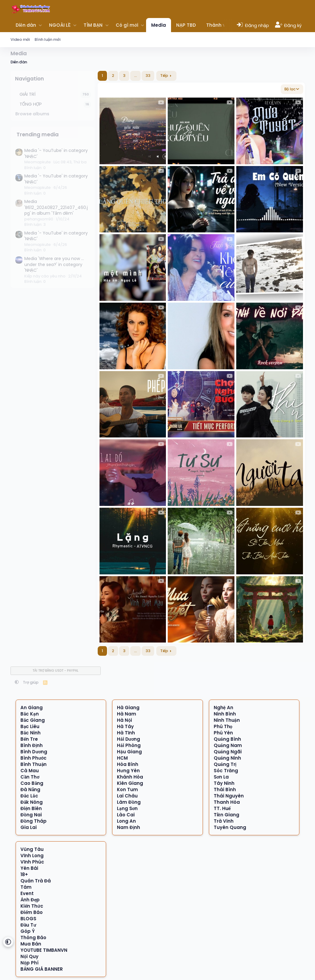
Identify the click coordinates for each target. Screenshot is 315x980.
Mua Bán (31, 944)
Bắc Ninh (31, 733)
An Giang (32, 708)
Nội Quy (29, 956)
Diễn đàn (26, 25)
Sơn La (221, 777)
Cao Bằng (32, 783)
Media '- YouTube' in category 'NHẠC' (56, 153)
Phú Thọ (223, 726)
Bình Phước (34, 758)
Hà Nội (124, 720)
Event (27, 893)
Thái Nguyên (229, 796)
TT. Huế (222, 808)
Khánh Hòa (130, 777)
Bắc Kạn (29, 714)
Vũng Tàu (32, 849)
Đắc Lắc (29, 796)
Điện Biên (31, 808)
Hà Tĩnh (126, 733)
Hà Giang (128, 708)
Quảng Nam (228, 745)
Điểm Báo (32, 912)
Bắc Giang (33, 720)
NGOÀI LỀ (60, 25)
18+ (24, 874)
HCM (122, 758)
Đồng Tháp (34, 821)
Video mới (20, 39)
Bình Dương (34, 752)
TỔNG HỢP (31, 104)
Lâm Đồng (129, 802)
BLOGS (28, 919)
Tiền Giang (226, 815)
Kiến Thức (32, 906)
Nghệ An (223, 708)
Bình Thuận (34, 764)
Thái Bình (225, 789)
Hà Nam (127, 714)
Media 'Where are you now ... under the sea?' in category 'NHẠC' (54, 264)
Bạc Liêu (30, 726)
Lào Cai (126, 815)
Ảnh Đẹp (30, 900)
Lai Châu (127, 796)
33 (148, 76)
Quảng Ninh (227, 758)
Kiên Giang (130, 783)
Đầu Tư (28, 925)
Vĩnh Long (32, 856)
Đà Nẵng (30, 789)
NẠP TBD (186, 25)
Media (159, 25)
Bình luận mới (47, 39)
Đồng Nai (31, 815)
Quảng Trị (225, 764)
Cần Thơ (30, 777)
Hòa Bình (128, 764)
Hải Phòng (129, 745)
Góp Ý (28, 931)
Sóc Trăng (226, 771)
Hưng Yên (128, 771)
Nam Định (128, 827)
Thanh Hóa (227, 802)
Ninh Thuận (227, 720)
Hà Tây (125, 726)
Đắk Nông (32, 802)
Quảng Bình (227, 739)
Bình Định (32, 745)
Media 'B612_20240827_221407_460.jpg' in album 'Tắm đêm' (56, 207)
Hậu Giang (129, 752)
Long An (126, 821)
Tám (26, 887)
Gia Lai (29, 827)
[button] (40, 25)
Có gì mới (127, 25)
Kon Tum (127, 789)
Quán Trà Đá (36, 881)
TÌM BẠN (93, 25)
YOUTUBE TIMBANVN (44, 950)
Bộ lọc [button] (290, 89)
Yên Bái (29, 868)
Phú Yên (223, 733)
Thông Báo (33, 938)
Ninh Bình (225, 714)
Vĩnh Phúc (32, 862)
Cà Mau (30, 771)
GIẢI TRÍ (28, 94)
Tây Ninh (224, 783)
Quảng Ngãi (228, 752)
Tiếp (164, 76)
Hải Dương (128, 739)
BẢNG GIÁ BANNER (42, 969)
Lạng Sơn (127, 808)
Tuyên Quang (230, 827)
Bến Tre (29, 739)
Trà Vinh (224, 821)
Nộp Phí (29, 963)
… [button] (135, 76)
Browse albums (32, 114)
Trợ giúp (31, 682)
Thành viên (219, 25)
